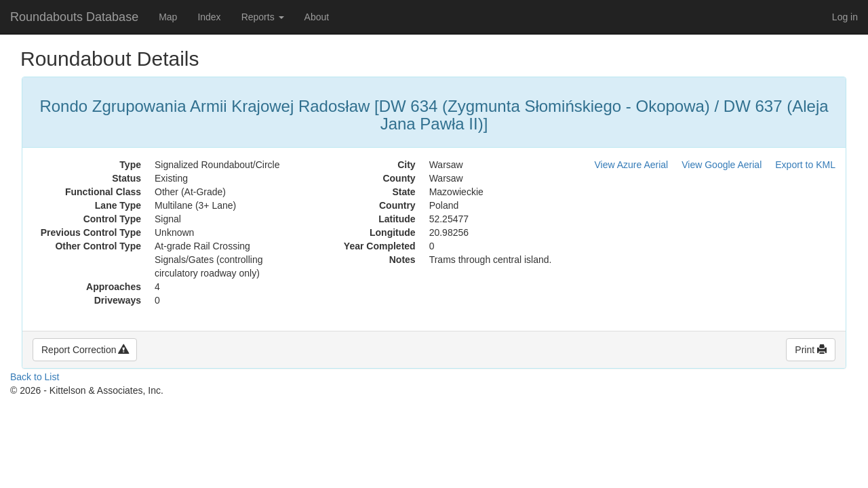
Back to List (35, 377)
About (317, 17)
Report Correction (85, 350)
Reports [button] (263, 17)
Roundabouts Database (74, 17)
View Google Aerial (722, 165)
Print (811, 350)
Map (168, 17)
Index (209, 17)
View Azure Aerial (632, 165)
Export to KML (805, 165)
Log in (845, 17)
